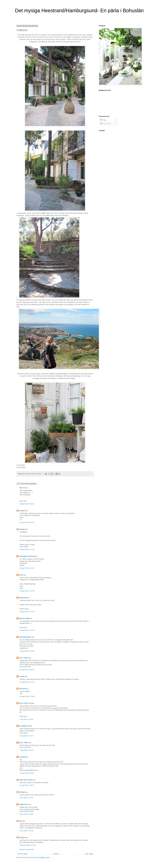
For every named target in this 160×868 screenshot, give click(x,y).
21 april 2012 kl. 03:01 (27, 651)
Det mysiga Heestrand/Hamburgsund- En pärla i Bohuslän (79, 11)
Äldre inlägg (89, 854)
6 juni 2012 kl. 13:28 (26, 831)
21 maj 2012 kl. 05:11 (27, 785)
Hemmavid (23, 598)
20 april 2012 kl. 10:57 (27, 568)
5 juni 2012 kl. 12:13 (26, 798)
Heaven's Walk (24, 618)
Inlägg (103, 120)
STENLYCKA (23, 804)
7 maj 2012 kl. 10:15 (26, 750)
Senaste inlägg (22, 854)
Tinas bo (22, 488)
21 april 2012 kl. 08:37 (27, 670)
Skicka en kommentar (27, 849)
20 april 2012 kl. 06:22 (27, 504)
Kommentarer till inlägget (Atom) (39, 857)
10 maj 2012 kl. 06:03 (27, 773)
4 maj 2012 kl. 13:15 (26, 736)
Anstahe (22, 676)
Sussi (21, 575)
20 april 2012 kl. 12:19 (27, 612)
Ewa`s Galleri (24, 658)
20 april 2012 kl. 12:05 (27, 591)
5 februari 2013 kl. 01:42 (28, 845)
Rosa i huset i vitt (25, 703)
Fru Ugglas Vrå (24, 726)
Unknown (22, 689)
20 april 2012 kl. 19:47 (27, 630)
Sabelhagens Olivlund (27, 556)
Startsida (56, 854)
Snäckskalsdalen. (25, 637)
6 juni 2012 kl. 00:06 (26, 814)
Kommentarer (106, 124)
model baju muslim (26, 780)
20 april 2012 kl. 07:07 (27, 523)
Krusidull (22, 757)
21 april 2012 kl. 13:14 (27, 682)
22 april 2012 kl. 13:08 (27, 696)
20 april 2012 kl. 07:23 (27, 550)
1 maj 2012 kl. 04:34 (26, 719)
